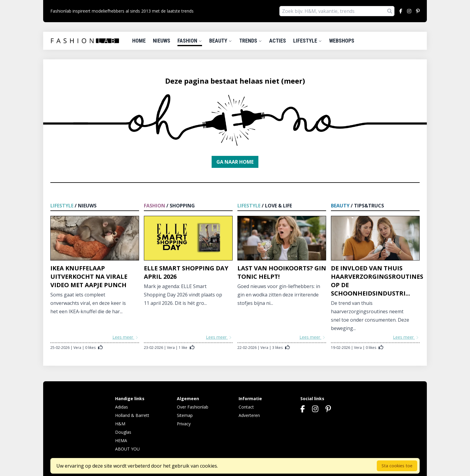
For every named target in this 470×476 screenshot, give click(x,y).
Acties (278, 41)
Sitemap (185, 415)
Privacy (184, 424)
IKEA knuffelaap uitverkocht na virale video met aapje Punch (89, 277)
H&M (120, 424)
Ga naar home (235, 162)
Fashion (190, 41)
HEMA (121, 440)
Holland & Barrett (132, 415)
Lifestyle (308, 41)
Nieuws (162, 41)
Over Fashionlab (193, 407)
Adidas (122, 407)
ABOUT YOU (127, 449)
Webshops (342, 41)
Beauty (221, 41)
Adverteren (249, 415)
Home (139, 41)
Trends (251, 41)
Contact (246, 407)
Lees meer (126, 337)
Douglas (123, 432)
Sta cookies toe (397, 466)
